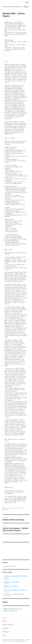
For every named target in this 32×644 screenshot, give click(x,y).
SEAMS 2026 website (10, 566)
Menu (27, 2)
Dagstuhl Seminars (8, 625)
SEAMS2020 (5, 510)
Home (4, 618)
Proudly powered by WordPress (19, 641)
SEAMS (23, 508)
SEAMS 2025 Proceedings (11, 586)
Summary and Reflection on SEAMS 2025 (16, 590)
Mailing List (6, 632)
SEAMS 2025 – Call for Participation (14, 594)
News (4, 635)
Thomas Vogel (8, 508)
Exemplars (5, 628)
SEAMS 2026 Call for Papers (12, 582)
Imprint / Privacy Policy (10, 611)
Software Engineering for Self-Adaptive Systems (13, 640)
